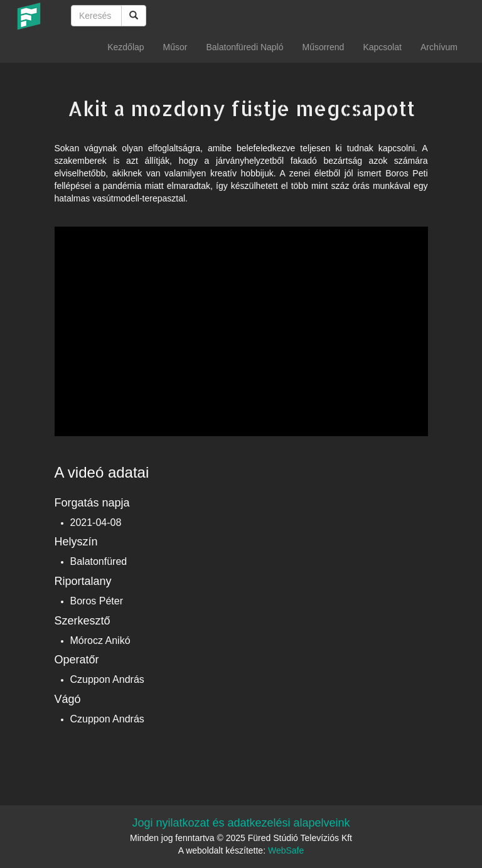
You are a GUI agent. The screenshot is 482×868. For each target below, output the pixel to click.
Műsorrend (323, 47)
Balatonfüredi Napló (244, 47)
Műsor (175, 47)
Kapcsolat (382, 47)
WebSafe (286, 850)
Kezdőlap (126, 47)
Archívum (439, 47)
